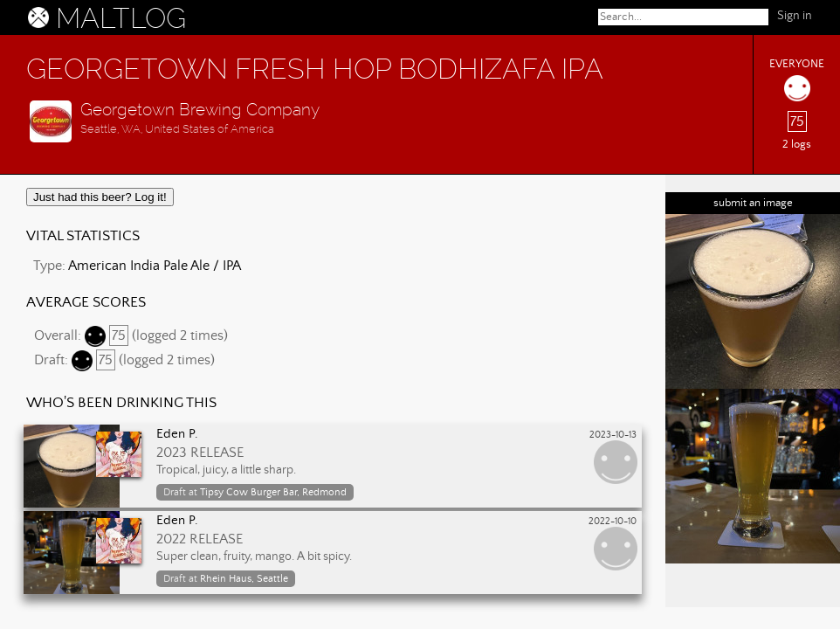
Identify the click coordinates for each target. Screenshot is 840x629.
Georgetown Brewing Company (200, 110)
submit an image (753, 203)
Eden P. (177, 434)
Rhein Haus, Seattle (244, 579)
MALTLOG (121, 18)
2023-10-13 (613, 435)
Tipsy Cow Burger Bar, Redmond (273, 492)
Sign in (795, 16)
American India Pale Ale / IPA (155, 266)
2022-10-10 (613, 522)
